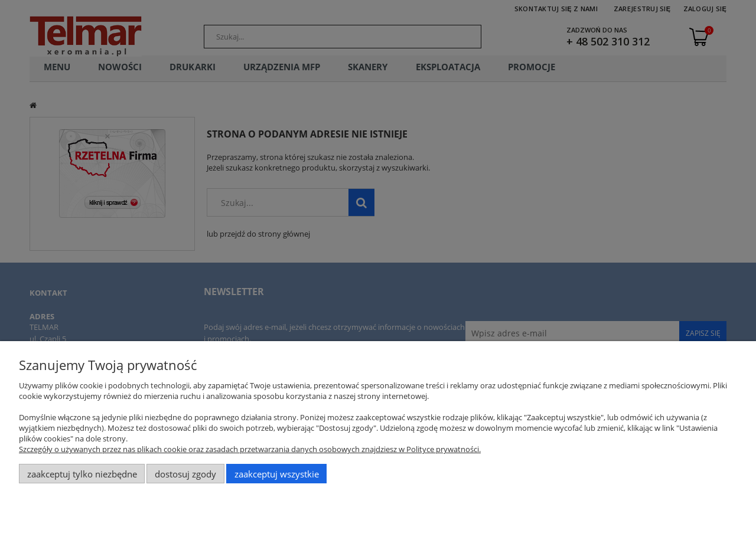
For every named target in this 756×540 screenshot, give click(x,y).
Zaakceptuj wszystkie (277, 474)
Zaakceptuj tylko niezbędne (82, 474)
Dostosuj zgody (185, 474)
